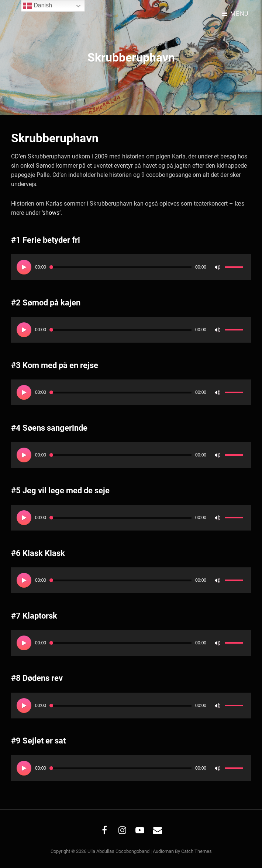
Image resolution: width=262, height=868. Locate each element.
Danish (38, 6)
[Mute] (217, 267)
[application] (131, 267)
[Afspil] (24, 267)
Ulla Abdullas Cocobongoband (118, 851)
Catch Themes (196, 851)
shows (51, 213)
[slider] (121, 267)
